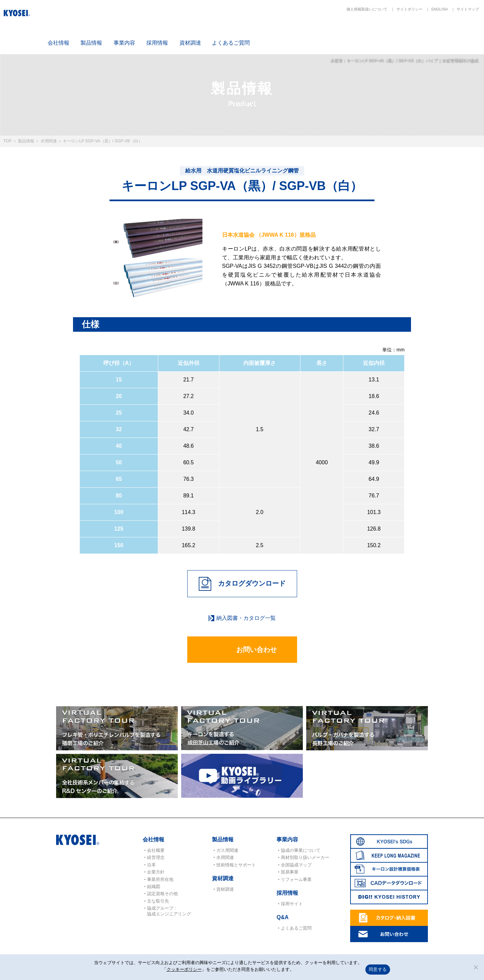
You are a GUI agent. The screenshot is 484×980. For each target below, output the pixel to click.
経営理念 (156, 857)
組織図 (154, 886)
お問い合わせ (242, 650)
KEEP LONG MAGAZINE (341, 31)
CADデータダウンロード (421, 31)
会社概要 (156, 850)
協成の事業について (301, 850)
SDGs (301, 31)
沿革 (151, 865)
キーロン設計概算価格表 (381, 31)
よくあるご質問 (231, 43)
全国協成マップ (296, 865)
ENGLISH (439, 9)
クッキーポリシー (184, 969)
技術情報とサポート (236, 865)
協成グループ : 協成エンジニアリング (169, 911)
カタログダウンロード (242, 584)
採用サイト (292, 904)
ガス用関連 (227, 850)
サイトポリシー (409, 9)
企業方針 (156, 872)
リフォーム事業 (296, 879)
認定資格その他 (162, 894)
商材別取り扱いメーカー (305, 857)
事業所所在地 (160, 879)
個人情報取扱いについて (367, 9)
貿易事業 (290, 872)
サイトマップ (468, 9)
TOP (7, 141)
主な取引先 (158, 901)
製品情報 (26, 141)
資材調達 (190, 43)
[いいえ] (476, 967)
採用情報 (157, 43)
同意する (378, 969)
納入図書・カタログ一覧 (246, 618)
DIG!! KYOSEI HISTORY (460, 31)
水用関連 (49, 141)
